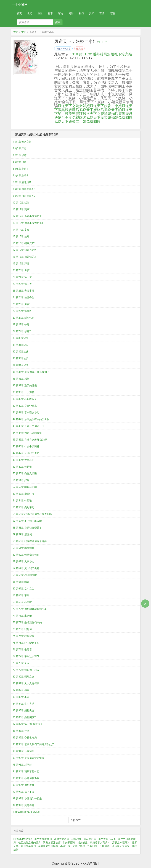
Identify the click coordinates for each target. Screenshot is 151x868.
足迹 (112, 13)
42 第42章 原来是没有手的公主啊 (31, 419)
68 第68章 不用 (21, 595)
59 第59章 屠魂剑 (22, 534)
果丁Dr (102, 42)
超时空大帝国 (62, 839)
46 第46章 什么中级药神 (26, 446)
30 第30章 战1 (20, 338)
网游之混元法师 (52, 843)
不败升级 (65, 846)
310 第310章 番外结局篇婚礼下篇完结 (102, 54)
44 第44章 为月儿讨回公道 (27, 433)
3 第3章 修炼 (20, 155)
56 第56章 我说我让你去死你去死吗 (32, 514)
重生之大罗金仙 (43, 839)
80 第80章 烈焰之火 (23, 677)
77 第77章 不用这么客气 (26, 656)
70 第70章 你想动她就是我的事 (30, 609)
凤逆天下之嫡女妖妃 (74, 106)
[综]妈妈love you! (23, 839)
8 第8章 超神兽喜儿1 (24, 189)
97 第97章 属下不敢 (23, 792)
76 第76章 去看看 (22, 650)
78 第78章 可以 (21, 663)
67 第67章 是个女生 (23, 589)
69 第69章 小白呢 (22, 602)
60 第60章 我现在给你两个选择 (30, 541)
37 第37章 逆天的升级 (25, 385)
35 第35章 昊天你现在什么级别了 (31, 372)
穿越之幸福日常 (121, 843)
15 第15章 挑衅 (21, 236)
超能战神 (76, 839)
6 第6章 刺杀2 (20, 176)
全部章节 (76, 820)
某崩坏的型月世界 (48, 846)
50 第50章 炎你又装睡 (25, 473)
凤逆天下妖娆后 (92, 110)
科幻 (81, 13)
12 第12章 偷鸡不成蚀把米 (27, 216)
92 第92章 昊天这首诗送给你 (28, 758)
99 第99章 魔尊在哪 (23, 805)
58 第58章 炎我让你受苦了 (27, 528)
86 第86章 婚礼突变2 (24, 717)
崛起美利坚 (90, 839)
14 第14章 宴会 (21, 230)
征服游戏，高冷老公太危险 (115, 846)
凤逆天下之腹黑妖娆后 (100, 114)
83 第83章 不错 (21, 697)
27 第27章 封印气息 (23, 318)
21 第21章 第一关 (22, 277)
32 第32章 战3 (20, 352)
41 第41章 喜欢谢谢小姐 (26, 413)
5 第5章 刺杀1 (20, 169)
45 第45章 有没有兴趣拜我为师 (30, 440)
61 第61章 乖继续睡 (23, 548)
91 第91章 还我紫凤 (23, 751)
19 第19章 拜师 (21, 264)
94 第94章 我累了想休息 (26, 771)
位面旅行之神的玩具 (30, 843)
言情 (102, 13)
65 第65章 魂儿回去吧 (25, 575)
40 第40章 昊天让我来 (25, 406)
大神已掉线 (79, 846)
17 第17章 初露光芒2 (24, 250)
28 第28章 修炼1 (22, 324)
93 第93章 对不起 (22, 765)
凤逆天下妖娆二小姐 (106, 106)
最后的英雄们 (28, 846)
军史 (61, 13)
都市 (50, 13)
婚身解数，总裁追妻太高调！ (94, 843)
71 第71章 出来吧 (22, 616)
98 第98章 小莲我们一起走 (27, 799)
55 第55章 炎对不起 (23, 507)
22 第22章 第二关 (22, 284)
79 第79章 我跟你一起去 (26, 670)
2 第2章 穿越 (20, 148)
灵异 (92, 13)
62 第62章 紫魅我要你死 (26, 555)
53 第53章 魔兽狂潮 (23, 494)
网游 (71, 13)
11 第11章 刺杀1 (22, 209)
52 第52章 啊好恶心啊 (25, 487)
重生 (40, 13)
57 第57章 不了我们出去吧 (27, 521)
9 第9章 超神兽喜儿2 (24, 196)
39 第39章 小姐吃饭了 (25, 399)
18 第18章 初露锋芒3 (24, 257)
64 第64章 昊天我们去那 (26, 568)
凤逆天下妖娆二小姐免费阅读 (77, 122)
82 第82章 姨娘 (21, 690)
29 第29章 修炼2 (22, 331)
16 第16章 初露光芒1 (24, 243)
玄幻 (30, 13)
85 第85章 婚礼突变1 (24, 710)
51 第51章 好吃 (21, 480)
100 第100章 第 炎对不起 (27, 812)
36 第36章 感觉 (21, 379)
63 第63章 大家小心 (23, 562)
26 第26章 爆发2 (22, 311)
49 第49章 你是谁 (22, 467)
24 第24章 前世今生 (23, 297)
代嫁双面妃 (69, 843)
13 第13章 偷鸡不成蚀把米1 (28, 223)
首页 (19, 13)
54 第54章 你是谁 (22, 501)
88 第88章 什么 (21, 731)
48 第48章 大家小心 (23, 460)
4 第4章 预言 (20, 162)
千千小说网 (20, 4)
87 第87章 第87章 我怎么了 (28, 724)
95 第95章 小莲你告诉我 (26, 778)
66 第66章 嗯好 (21, 582)
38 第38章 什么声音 (23, 392)
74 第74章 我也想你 (23, 636)
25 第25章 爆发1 (22, 304)
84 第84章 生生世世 (23, 704)
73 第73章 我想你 (22, 629)
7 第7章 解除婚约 (22, 182)
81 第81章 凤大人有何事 (26, 683)
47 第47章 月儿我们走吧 (26, 453)
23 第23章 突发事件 (23, 291)
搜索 (58, 22)
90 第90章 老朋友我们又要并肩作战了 (33, 744)
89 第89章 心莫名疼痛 (25, 738)
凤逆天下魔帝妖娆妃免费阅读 (109, 118)
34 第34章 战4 (20, 365)
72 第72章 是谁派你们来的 (27, 622)
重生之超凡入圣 (107, 839)
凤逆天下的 (113, 110)
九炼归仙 (92, 846)
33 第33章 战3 (20, 358)
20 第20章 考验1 (22, 270)
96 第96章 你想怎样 (23, 785)
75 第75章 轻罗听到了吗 (26, 643)
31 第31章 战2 (20, 345)
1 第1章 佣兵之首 (22, 142)
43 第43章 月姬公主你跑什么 (28, 426)
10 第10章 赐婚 (21, 203)
